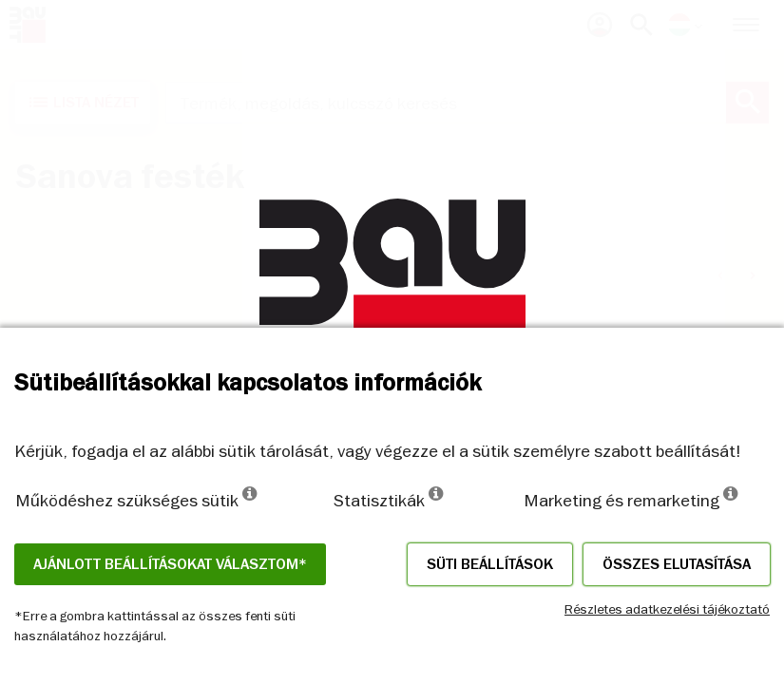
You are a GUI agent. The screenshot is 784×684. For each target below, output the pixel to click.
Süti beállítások (490, 564)
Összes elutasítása (677, 564)
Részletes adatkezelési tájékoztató (667, 609)
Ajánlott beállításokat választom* (170, 564)
